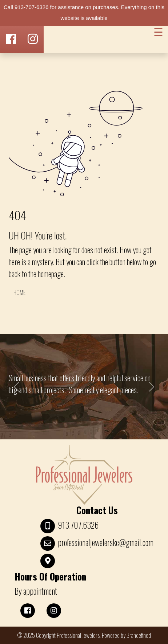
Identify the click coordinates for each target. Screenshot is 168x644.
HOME (19, 292)
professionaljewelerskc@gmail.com (106, 542)
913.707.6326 (78, 525)
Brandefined (139, 635)
